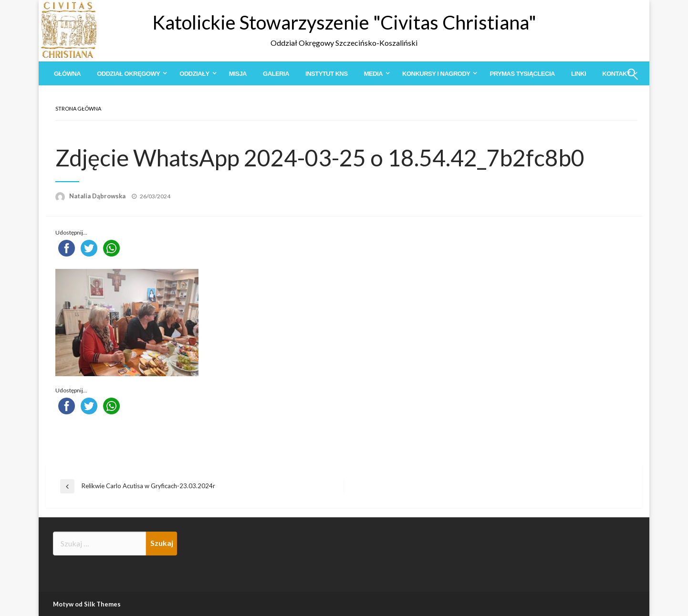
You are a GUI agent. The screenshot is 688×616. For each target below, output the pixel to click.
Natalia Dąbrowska (98, 196)
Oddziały (194, 74)
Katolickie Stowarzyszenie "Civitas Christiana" (344, 22)
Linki (579, 74)
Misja (238, 74)
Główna (67, 74)
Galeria (276, 74)
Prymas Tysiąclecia (522, 74)
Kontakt (616, 74)
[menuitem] (67, 74)
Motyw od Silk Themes (87, 604)
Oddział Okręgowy (128, 74)
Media (373, 74)
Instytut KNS (327, 74)
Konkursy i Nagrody (436, 74)
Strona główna (78, 108)
